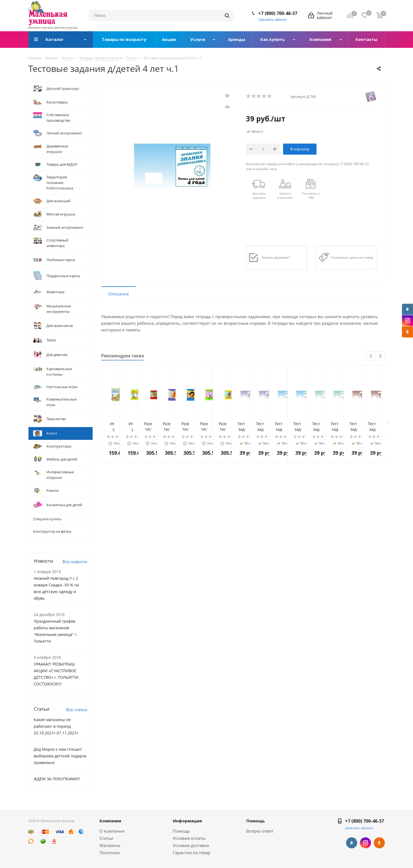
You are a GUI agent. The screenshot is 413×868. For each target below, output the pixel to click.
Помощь (181, 831)
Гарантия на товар (192, 853)
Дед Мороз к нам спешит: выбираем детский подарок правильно (60, 756)
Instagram (407, 321)
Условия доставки (191, 845)
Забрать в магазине (285, 195)
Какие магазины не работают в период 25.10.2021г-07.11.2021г (56, 726)
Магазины (110, 845)
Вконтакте (407, 309)
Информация (187, 821)
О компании (112, 831)
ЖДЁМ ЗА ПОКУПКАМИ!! (57, 779)
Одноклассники (407, 332)
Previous (371, 356)
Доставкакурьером (259, 195)
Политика (109, 853)
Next (380, 356)
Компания (110, 821)
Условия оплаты (189, 838)
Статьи (106, 838)
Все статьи (77, 710)
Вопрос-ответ (260, 831)
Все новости (75, 562)
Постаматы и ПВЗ (311, 195)
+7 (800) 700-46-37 (278, 13)
